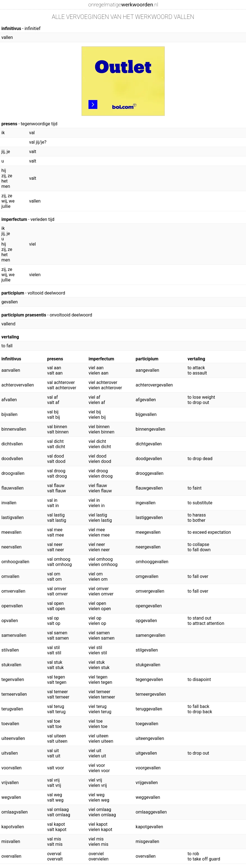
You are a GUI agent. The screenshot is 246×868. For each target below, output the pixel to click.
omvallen (10, 576)
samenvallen (14, 635)
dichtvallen (12, 444)
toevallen (10, 724)
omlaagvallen (15, 812)
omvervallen (13, 591)
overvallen (11, 856)
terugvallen (12, 709)
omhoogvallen (15, 562)
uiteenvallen (13, 738)
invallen (9, 503)
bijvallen (9, 414)
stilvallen (10, 650)
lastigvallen (12, 517)
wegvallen (11, 797)
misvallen (11, 841)
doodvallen (12, 459)
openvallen (12, 606)
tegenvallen (13, 679)
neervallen (12, 547)
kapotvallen (13, 827)
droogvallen (13, 473)
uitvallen (10, 753)
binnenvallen (14, 429)
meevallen (11, 532)
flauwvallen (12, 488)
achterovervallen (18, 385)
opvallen (10, 621)
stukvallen (11, 665)
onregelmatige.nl (123, 5)
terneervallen (14, 694)
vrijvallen (10, 783)
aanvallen (11, 370)
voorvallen (12, 768)
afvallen (9, 400)
